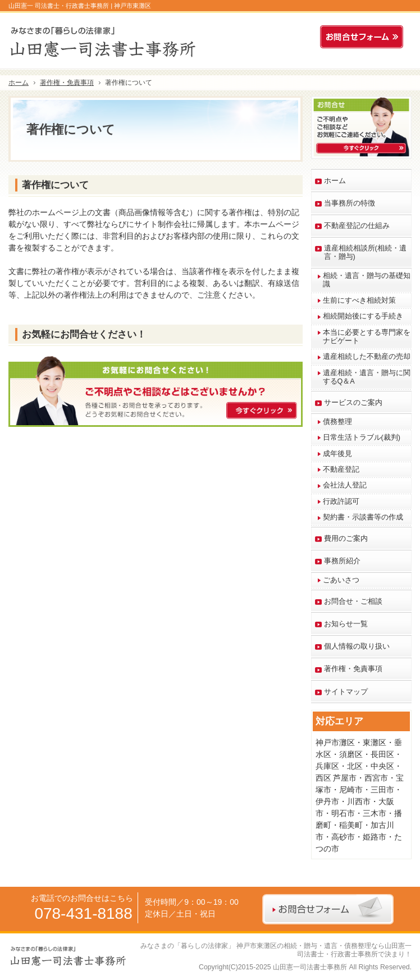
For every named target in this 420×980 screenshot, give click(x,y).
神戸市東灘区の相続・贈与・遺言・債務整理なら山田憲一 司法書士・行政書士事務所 (324, 950)
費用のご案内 (346, 539)
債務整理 (337, 422)
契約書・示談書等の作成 (363, 517)
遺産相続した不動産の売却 (367, 357)
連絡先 (305, 37)
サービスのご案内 (353, 403)
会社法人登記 (345, 485)
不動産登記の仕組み (357, 226)
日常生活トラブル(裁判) (362, 437)
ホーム (335, 181)
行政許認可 (341, 502)
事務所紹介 (342, 561)
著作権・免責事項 (353, 669)
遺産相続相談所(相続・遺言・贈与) (365, 252)
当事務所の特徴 (350, 203)
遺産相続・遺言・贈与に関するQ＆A (367, 377)
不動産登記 (341, 470)
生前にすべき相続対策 (359, 300)
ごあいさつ (341, 580)
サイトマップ (346, 692)
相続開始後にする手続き (363, 316)
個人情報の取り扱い (357, 646)
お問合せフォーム (364, 37)
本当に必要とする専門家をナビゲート (367, 337)
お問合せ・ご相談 (353, 601)
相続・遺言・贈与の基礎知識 (367, 280)
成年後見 (337, 454)
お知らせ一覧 (346, 624)
